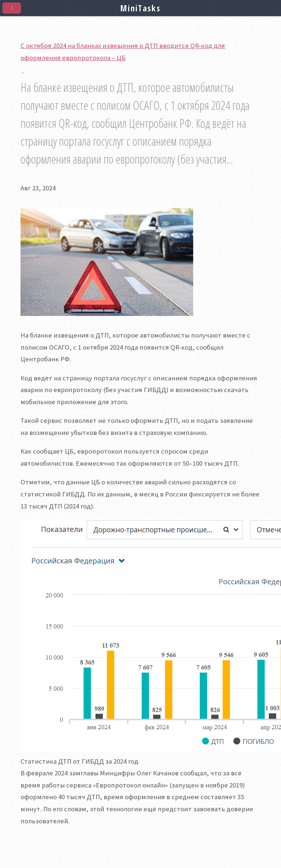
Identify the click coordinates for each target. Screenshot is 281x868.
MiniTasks (140, 8)
